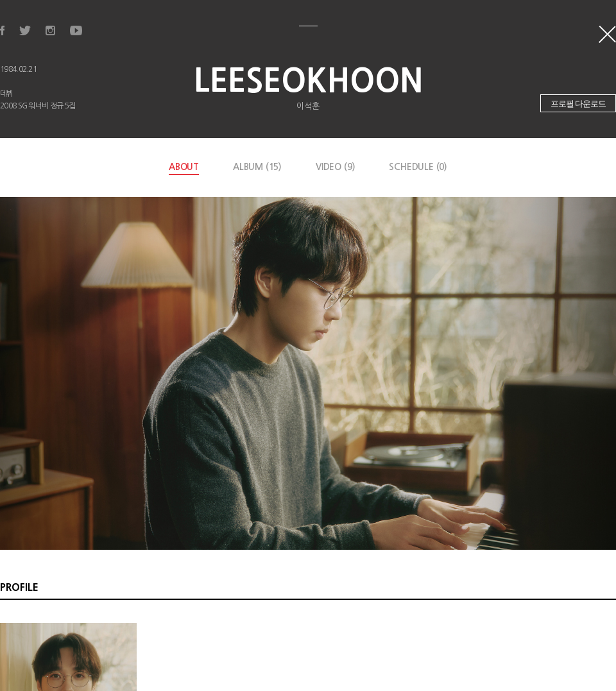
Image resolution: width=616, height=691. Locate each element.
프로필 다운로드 (578, 104)
